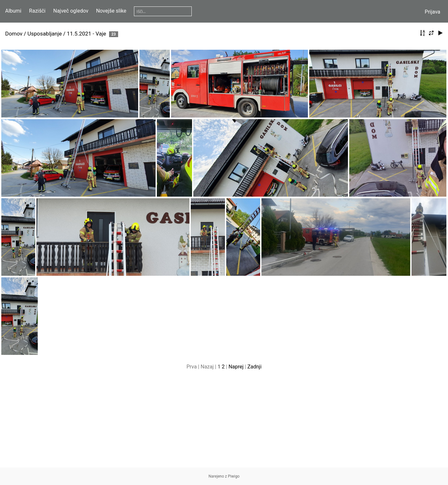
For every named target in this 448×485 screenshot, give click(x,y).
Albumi (13, 11)
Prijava (433, 12)
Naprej (236, 367)
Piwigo (234, 476)
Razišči (37, 11)
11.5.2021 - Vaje (87, 34)
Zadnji (254, 367)
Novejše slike (111, 11)
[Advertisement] (224, 422)
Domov (14, 34)
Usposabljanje (45, 34)
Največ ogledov (71, 11)
